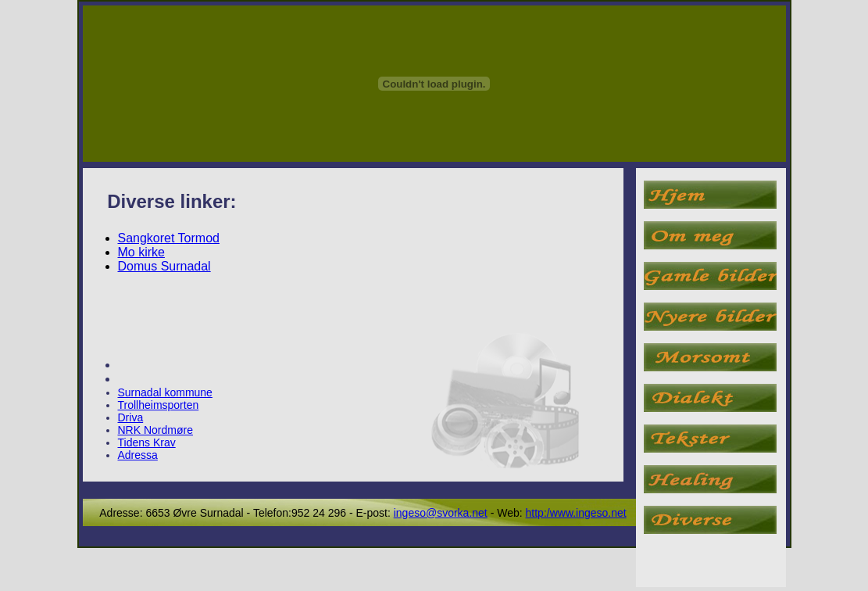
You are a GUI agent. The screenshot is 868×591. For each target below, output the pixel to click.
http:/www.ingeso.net (576, 513)
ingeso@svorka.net (441, 513)
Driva (131, 417)
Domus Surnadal (164, 266)
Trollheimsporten (159, 405)
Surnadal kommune (165, 392)
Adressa (138, 455)
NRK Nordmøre (155, 430)
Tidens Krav (147, 442)
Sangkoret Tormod (169, 238)
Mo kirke (141, 252)
